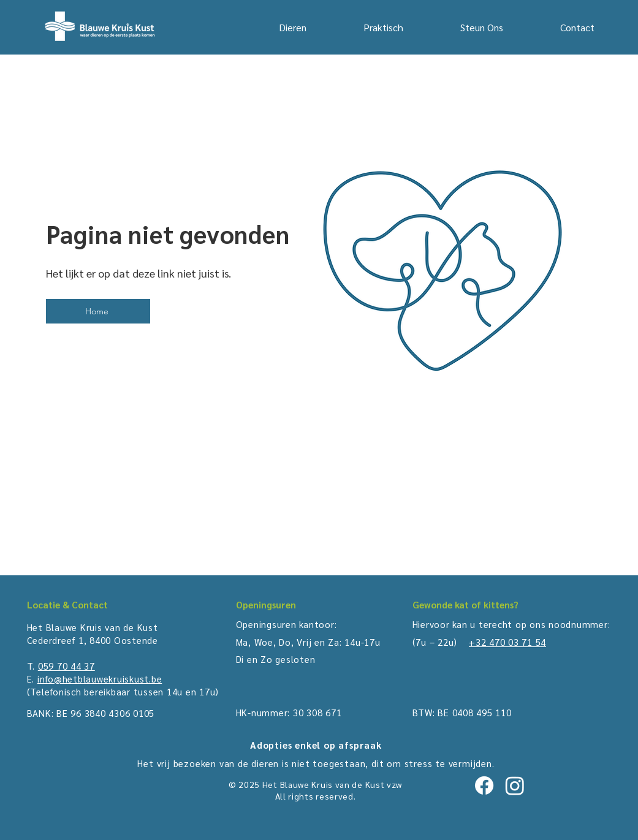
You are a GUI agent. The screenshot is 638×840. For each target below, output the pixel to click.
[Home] (98, 311)
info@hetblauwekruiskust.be (100, 679)
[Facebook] (484, 785)
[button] (364, 28)
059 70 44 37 (66, 666)
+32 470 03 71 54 (507, 642)
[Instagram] (515, 785)
